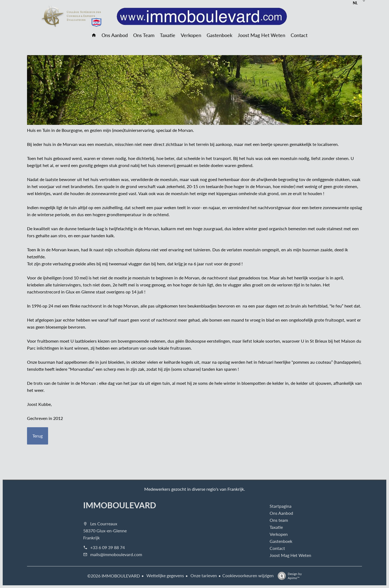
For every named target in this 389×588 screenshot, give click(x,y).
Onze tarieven (203, 575)
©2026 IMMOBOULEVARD (114, 576)
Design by (288, 576)
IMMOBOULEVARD (120, 505)
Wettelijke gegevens (165, 575)
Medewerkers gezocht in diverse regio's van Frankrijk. (195, 489)
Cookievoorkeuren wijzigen (248, 575)
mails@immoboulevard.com (116, 554)
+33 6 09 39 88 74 (108, 547)
